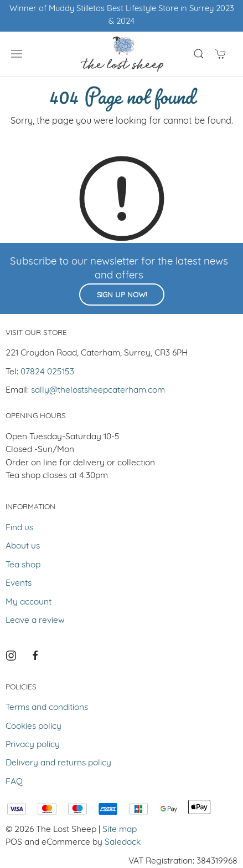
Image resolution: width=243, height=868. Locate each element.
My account (29, 602)
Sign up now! (122, 295)
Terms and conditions (47, 708)
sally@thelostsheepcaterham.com (98, 390)
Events (19, 583)
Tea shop (23, 565)
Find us (19, 528)
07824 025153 (47, 372)
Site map (120, 830)
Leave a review (35, 621)
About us (23, 546)
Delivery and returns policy (58, 763)
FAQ (14, 782)
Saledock (123, 842)
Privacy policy (33, 745)
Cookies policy (33, 727)
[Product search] (199, 54)
